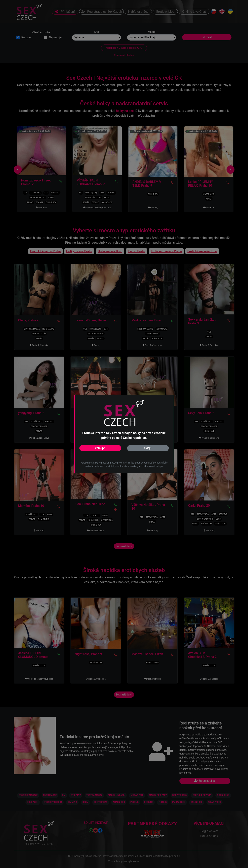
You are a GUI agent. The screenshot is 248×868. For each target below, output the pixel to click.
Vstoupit (100, 448)
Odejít (148, 448)
